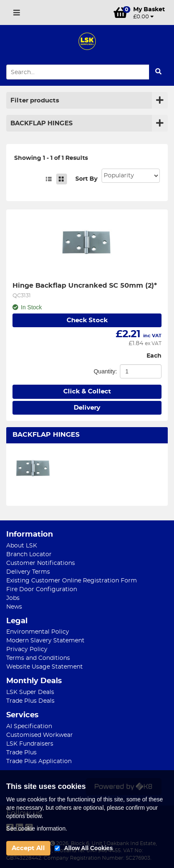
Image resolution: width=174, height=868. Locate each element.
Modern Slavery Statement (45, 641)
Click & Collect (87, 392)
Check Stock (87, 320)
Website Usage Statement (45, 667)
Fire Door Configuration (42, 589)
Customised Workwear (40, 735)
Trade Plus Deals (30, 701)
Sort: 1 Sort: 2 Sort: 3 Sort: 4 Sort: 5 (131, 176)
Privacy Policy (27, 649)
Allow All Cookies (88, 848)
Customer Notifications (41, 563)
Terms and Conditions (38, 658)
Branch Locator (29, 555)
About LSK (22, 546)
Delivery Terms (28, 572)
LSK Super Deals (30, 692)
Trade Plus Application (39, 761)
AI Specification (29, 726)
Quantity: (105, 371)
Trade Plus (21, 753)
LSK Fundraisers (30, 744)
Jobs (13, 598)
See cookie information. (37, 828)
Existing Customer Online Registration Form (72, 581)
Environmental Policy (38, 632)
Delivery (87, 408)
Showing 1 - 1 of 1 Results (51, 158)
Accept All (28, 848)
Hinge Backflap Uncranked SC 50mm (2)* (85, 286)
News (14, 607)
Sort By (86, 179)
